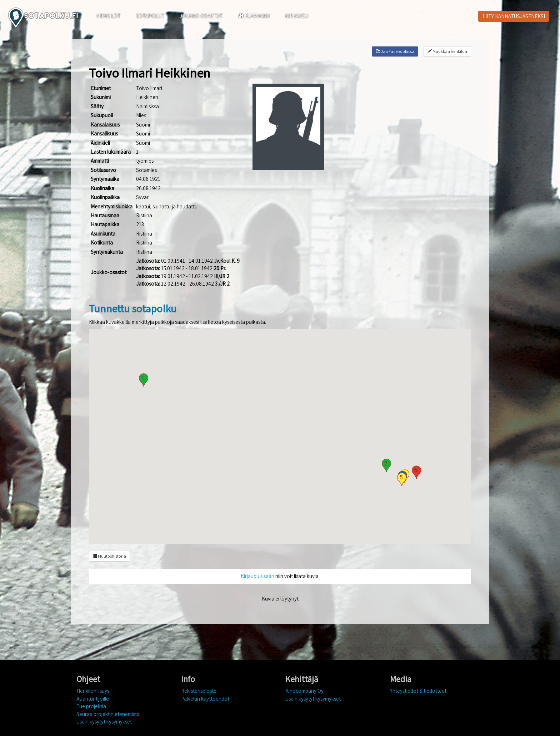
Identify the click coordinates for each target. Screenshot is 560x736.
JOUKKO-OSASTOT (201, 16)
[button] (144, 380)
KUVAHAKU (254, 16)
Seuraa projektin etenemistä (108, 714)
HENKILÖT (109, 16)
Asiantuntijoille (93, 699)
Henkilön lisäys (93, 691)
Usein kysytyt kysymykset (104, 722)
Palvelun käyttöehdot (205, 699)
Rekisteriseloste (199, 691)
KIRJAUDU (297, 16)
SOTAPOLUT (150, 16)
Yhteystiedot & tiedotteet (418, 691)
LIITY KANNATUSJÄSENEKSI (514, 16)
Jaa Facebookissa (395, 51)
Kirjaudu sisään (257, 576)
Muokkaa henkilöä (447, 51)
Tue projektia (91, 706)
